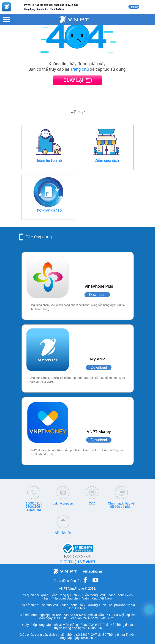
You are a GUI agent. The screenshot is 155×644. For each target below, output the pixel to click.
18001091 (33, 503)
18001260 (34, 510)
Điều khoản (63, 533)
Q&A (92, 503)
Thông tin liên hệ (48, 160)
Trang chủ (79, 69)
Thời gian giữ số (48, 210)
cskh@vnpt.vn (63, 503)
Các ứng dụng (39, 237)
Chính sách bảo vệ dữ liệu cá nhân (121, 505)
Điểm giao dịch (107, 160)
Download (97, 295)
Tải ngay (134, 7)
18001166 (33, 507)
